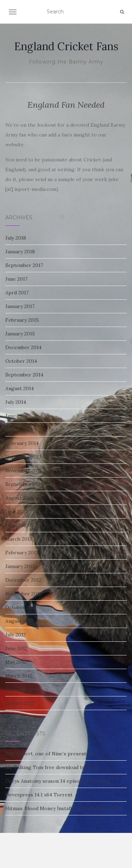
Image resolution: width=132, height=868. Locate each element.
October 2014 (21, 361)
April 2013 (17, 525)
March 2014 (19, 429)
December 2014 (23, 347)
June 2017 (16, 279)
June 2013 (16, 512)
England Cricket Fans (66, 46)
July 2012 (15, 635)
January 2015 (20, 334)
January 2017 (20, 306)
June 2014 (17, 416)
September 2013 (24, 484)
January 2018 (20, 252)
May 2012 (16, 662)
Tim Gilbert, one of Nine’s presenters (50, 754)
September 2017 (24, 265)
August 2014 (20, 388)
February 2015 (22, 320)
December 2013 (23, 457)
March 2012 (19, 676)
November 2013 (23, 470)
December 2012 (23, 580)
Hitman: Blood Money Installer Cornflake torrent (63, 808)
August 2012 (19, 621)
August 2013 (19, 498)
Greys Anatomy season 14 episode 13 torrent (58, 781)
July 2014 (16, 402)
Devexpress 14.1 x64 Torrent (39, 795)
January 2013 (20, 566)
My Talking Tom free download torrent (52, 767)
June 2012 (16, 648)
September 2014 (24, 375)
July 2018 (16, 238)
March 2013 (19, 539)
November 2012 (23, 594)
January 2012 (20, 703)
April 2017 (17, 293)
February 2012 (22, 689)
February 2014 (22, 443)
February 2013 (22, 553)
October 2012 (21, 607)
